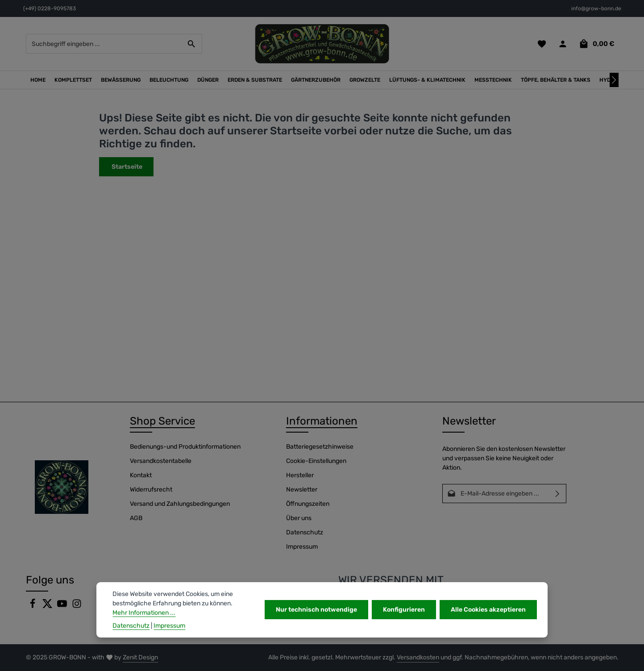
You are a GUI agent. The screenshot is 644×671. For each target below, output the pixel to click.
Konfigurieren (404, 610)
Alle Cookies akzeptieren (488, 610)
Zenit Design (140, 657)
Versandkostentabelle (161, 461)
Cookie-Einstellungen (316, 461)
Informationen (322, 421)
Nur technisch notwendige (316, 610)
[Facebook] (33, 606)
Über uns (299, 518)
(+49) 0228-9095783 (50, 8)
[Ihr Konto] (563, 44)
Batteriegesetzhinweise (320, 447)
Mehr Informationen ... (144, 613)
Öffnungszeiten (308, 504)
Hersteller (300, 475)
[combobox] (104, 44)
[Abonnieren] (558, 494)
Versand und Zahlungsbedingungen (180, 504)
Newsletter (302, 490)
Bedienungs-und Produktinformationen (185, 447)
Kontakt (141, 475)
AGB (136, 518)
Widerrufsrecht (151, 490)
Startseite (126, 167)
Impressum (302, 547)
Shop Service (162, 421)
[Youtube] (63, 606)
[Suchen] (192, 44)
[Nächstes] (614, 80)
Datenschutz (305, 532)
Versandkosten (418, 657)
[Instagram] (77, 606)
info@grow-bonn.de (596, 8)
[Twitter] (48, 606)
